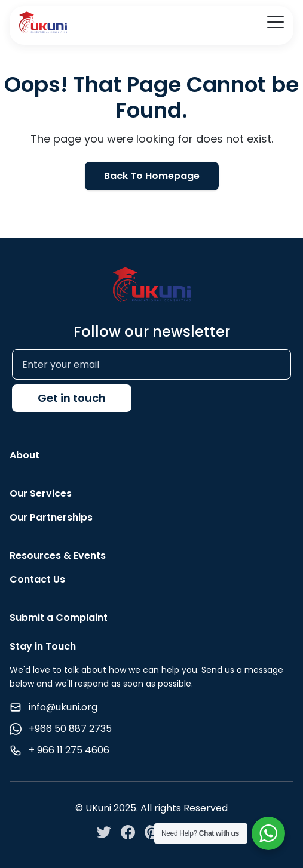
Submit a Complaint (59, 618)
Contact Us (37, 579)
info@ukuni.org (63, 707)
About (25, 455)
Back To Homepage (152, 176)
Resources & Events (58, 555)
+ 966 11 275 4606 (69, 750)
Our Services (41, 493)
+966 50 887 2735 (70, 729)
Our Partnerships (51, 517)
